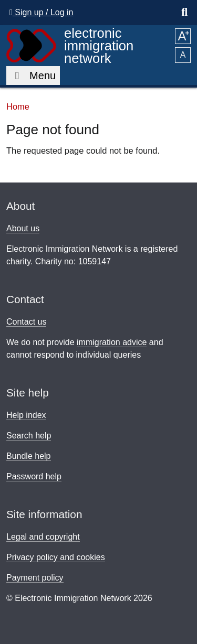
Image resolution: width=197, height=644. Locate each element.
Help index (26, 415)
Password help (34, 476)
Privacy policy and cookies (56, 557)
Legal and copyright (43, 537)
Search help (29, 436)
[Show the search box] (184, 13)
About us (23, 228)
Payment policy (35, 578)
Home (18, 106)
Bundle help (29, 456)
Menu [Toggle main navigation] (33, 76)
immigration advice (112, 342)
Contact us (26, 322)
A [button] (183, 36)
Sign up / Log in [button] (41, 12)
